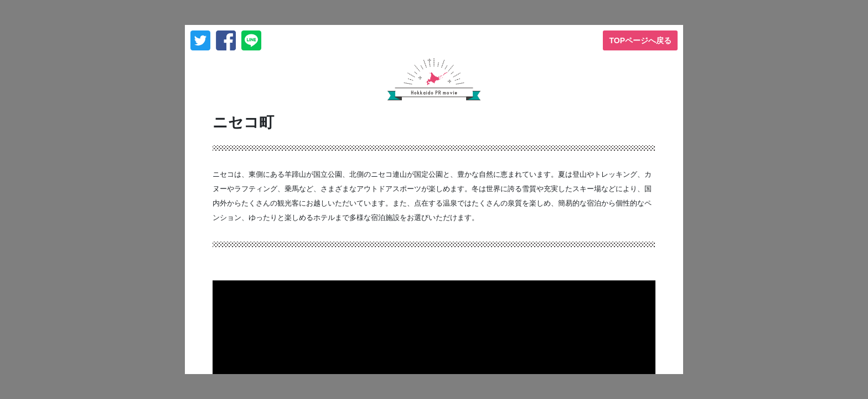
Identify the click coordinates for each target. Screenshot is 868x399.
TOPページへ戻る (640, 40)
